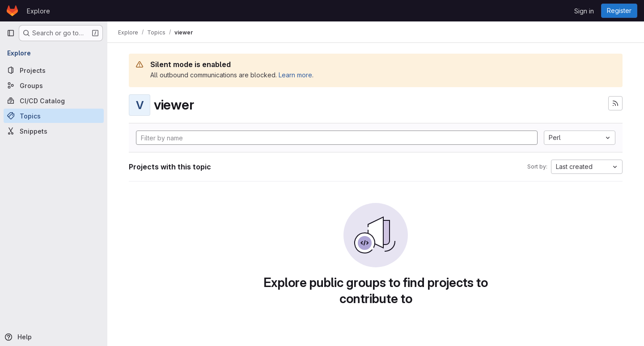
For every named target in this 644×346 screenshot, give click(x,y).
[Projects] (54, 70)
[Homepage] (12, 11)
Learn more (295, 75)
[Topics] (54, 116)
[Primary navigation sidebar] (11, 33)
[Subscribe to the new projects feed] (615, 103)
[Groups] (54, 85)
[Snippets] (54, 131)
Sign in (584, 11)
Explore (38, 11)
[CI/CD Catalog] (54, 101)
